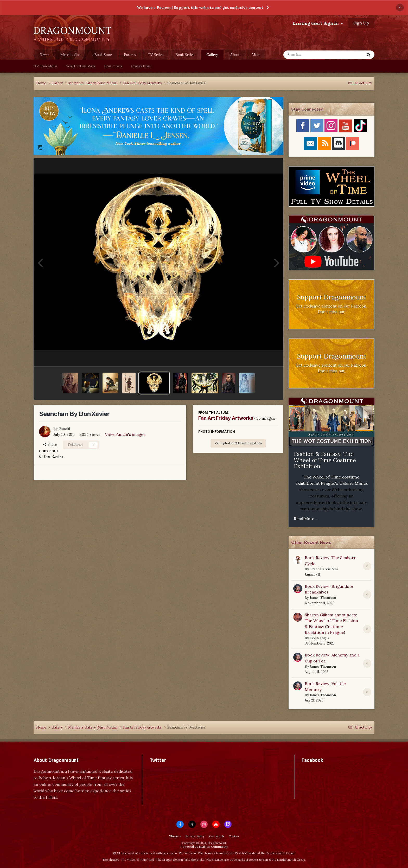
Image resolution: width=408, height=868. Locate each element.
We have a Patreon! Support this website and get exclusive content (200, 8)
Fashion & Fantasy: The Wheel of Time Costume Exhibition (325, 460)
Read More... (306, 519)
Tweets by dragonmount (173, 770)
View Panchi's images (125, 434)
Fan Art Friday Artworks (226, 418)
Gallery (212, 56)
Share (50, 445)
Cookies (234, 836)
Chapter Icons (141, 66)
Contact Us (217, 836)
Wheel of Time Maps (80, 66)
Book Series (185, 55)
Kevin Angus (320, 638)
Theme (175, 836)
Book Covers (113, 66)
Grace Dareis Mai (324, 569)
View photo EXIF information (238, 443)
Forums (130, 55)
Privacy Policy (195, 836)
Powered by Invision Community (204, 847)
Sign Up (361, 23)
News (44, 55)
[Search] (310, 55)
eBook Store (102, 55)
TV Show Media (46, 66)
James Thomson (323, 598)
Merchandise (70, 55)
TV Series (156, 55)
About (235, 55)
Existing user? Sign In (318, 23)
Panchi (64, 429)
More (256, 55)
